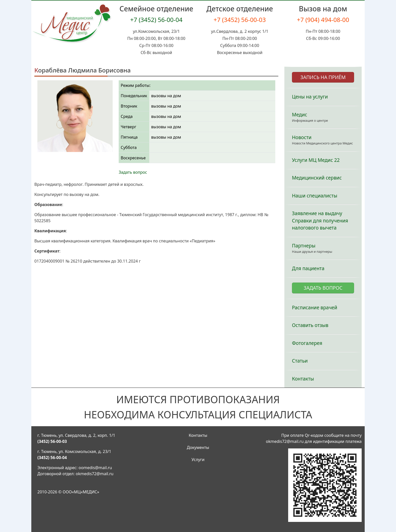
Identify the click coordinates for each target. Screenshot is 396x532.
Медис (300, 115)
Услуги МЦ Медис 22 (316, 160)
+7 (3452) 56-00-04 (156, 20)
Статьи (300, 361)
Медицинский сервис (317, 178)
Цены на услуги (310, 97)
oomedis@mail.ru (95, 468)
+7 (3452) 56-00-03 (240, 20)
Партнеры (304, 246)
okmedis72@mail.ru (95, 474)
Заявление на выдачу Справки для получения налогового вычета (320, 221)
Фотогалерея (307, 343)
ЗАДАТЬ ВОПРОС (323, 288)
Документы (198, 447)
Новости (302, 137)
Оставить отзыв (310, 325)
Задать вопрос (133, 172)
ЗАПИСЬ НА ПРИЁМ (323, 77)
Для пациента (308, 268)
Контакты (303, 379)
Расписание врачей (315, 308)
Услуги (198, 460)
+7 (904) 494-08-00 (323, 20)
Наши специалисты (315, 196)
